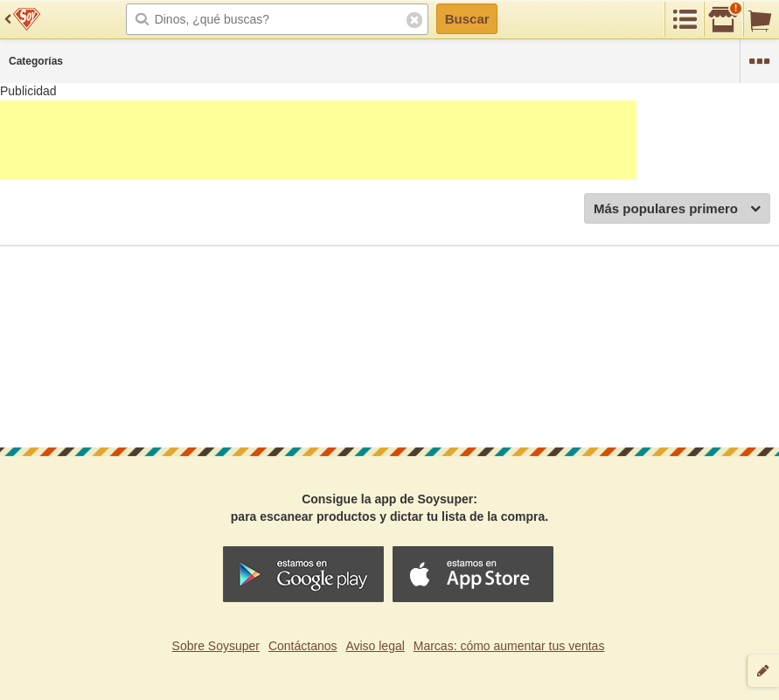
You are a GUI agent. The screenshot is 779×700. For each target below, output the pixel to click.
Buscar (467, 19)
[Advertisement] (318, 140)
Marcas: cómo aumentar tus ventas (509, 646)
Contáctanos (303, 646)
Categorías (36, 61)
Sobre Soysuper (216, 646)
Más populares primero (677, 209)
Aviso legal (375, 646)
